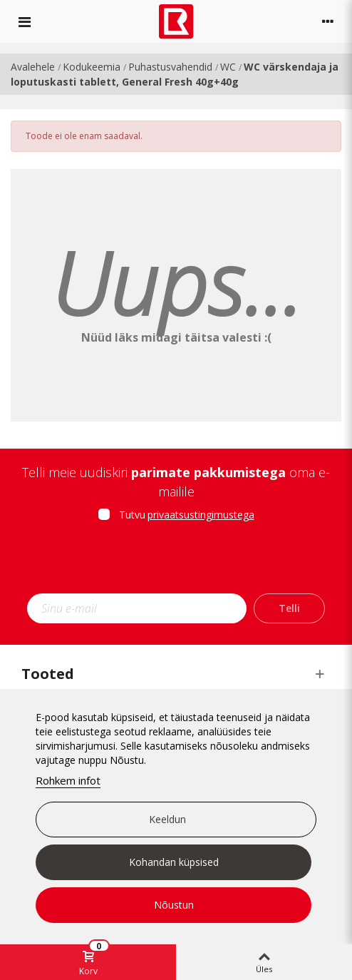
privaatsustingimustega (201, 515)
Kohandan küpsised (174, 862)
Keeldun (167, 819)
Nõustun (174, 905)
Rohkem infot (68, 780)
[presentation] (176, 562)
